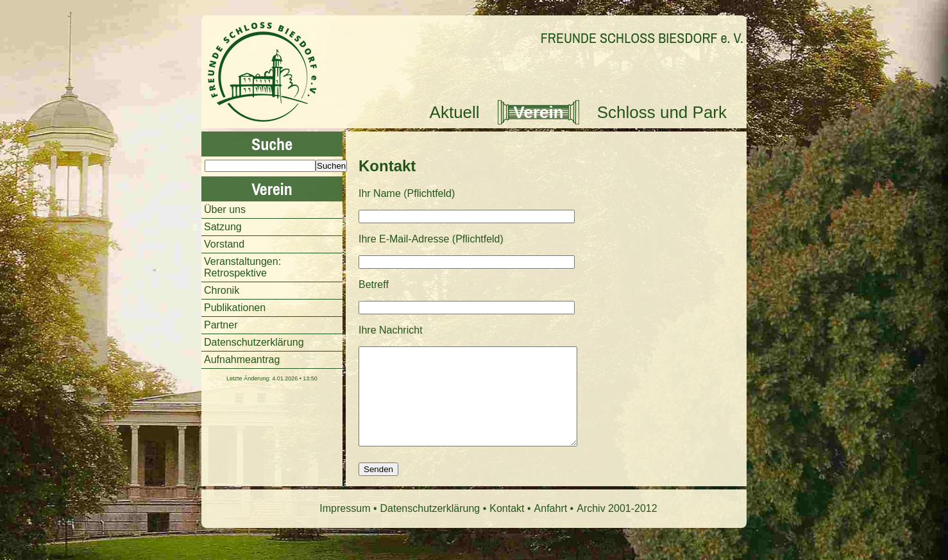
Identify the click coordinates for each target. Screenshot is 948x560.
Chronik (222, 290)
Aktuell (455, 112)
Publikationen (235, 308)
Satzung (223, 227)
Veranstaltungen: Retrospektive (242, 267)
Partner (221, 325)
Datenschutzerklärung (254, 342)
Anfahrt (551, 528)
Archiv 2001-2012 (617, 528)
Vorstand (224, 244)
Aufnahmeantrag (242, 360)
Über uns (225, 209)
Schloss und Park (662, 112)
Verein (539, 112)
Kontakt (387, 166)
